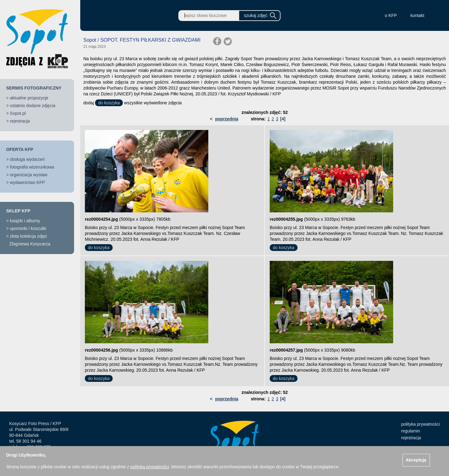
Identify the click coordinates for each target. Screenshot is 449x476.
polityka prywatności (420, 424)
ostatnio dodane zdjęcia (33, 106)
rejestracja (20, 121)
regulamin (411, 431)
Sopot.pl (18, 113)
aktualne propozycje (29, 98)
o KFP (391, 15)
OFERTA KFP (20, 149)
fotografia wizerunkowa (32, 167)
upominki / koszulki (28, 228)
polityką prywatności (150, 467)
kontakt (417, 15)
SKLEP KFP (18, 211)
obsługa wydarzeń (27, 159)
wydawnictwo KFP (27, 182)
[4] (283, 119)
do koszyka (109, 103)
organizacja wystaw (29, 175)
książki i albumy (25, 221)
